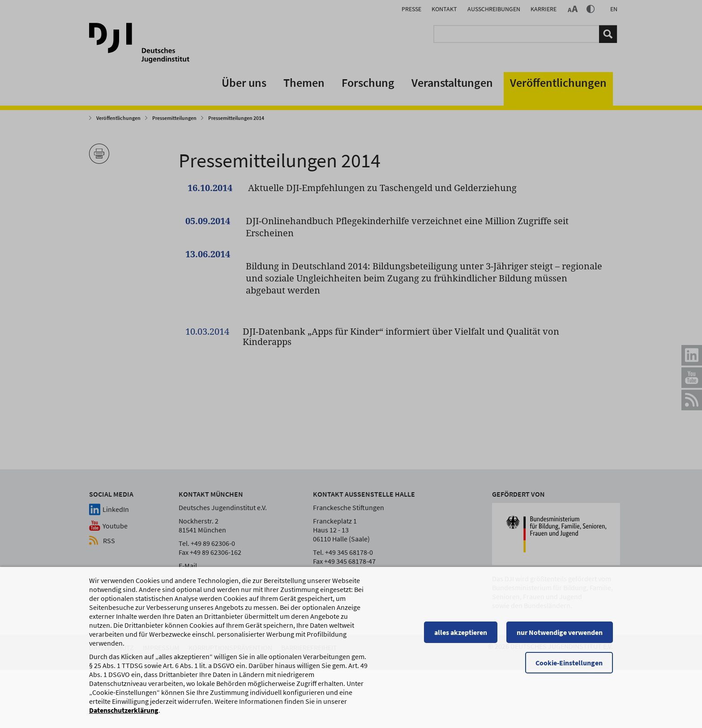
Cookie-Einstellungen (569, 663)
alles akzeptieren (461, 632)
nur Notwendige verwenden (560, 632)
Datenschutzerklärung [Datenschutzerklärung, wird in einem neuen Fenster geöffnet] (124, 710)
